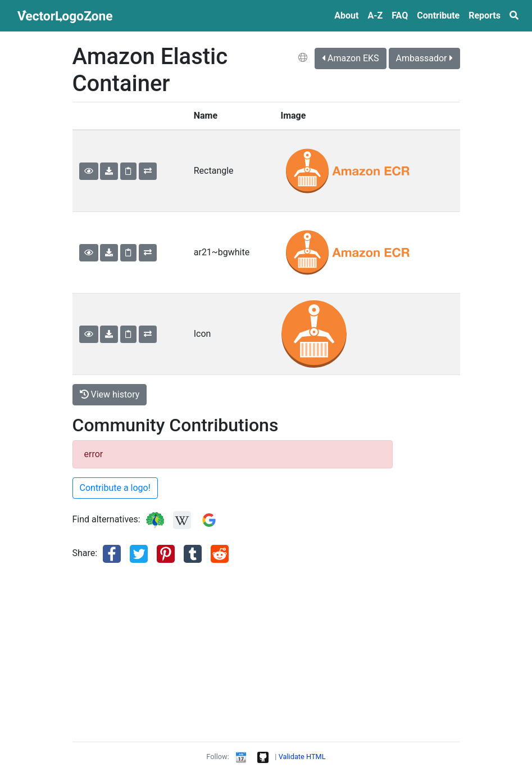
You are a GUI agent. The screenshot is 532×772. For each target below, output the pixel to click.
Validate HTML (302, 757)
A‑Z (375, 15)
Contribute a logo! (115, 488)
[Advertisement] (233, 654)
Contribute (438, 15)
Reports (485, 15)
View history (110, 394)
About (346, 15)
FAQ (400, 15)
